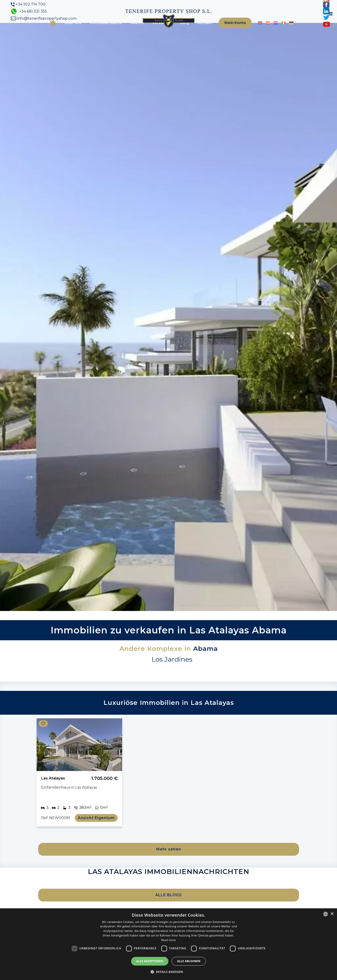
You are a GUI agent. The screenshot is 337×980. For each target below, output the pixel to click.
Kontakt (198, 30)
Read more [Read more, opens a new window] (169, 940)
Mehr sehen (169, 864)
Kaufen (130, 30)
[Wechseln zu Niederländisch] (270, 30)
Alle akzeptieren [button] (150, 961)
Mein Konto (229, 30)
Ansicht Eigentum (98, 833)
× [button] (332, 914)
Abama (205, 663)
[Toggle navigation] (296, 30)
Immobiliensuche (99, 30)
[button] (168, 972)
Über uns (66, 30)
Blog (178, 30)
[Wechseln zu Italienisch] (278, 30)
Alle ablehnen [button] (189, 961)
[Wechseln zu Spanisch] (262, 30)
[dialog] (168, 944)
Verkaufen (155, 30)
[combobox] (326, 914)
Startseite (46, 30)
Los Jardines (172, 674)
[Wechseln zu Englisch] (254, 30)
